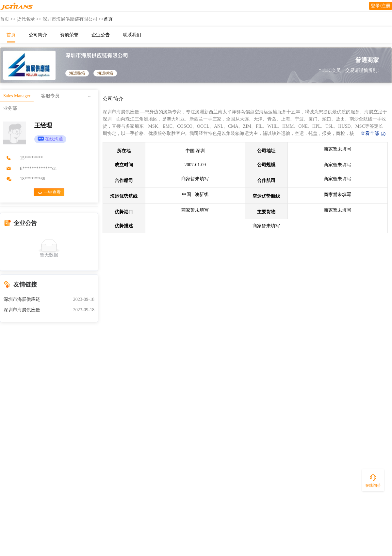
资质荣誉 (69, 35)
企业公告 (101, 35)
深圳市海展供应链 (22, 299)
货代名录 (26, 19)
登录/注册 (381, 6)
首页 (5, 19)
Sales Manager (17, 96)
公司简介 (38, 35)
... (90, 96)
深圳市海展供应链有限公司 (70, 19)
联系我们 (132, 35)
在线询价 (373, 485)
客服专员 (50, 96)
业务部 (10, 108)
